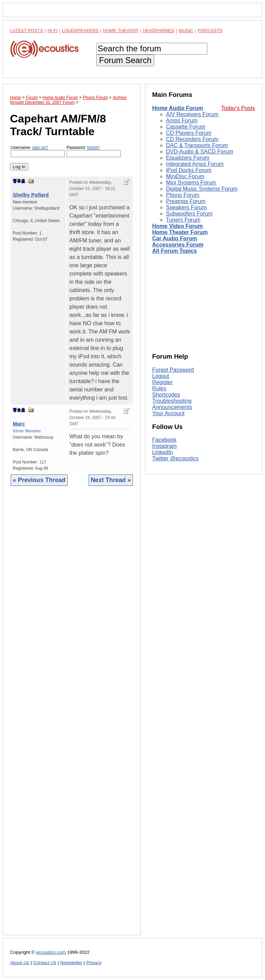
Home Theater (121, 31)
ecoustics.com (51, 952)
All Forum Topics (174, 251)
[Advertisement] (72, 716)
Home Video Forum (177, 226)
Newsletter (71, 963)
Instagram (164, 446)
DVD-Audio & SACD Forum (200, 152)
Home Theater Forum (180, 232)
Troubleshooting (172, 401)
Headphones (159, 31)
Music (186, 31)
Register (163, 382)
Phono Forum (183, 195)
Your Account (168, 413)
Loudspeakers (80, 31)
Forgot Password (173, 370)
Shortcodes (166, 395)
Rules (159, 388)
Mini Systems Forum (191, 183)
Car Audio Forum (175, 238)
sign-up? (40, 148)
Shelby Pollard (31, 195)
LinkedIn (163, 452)
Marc (19, 424)
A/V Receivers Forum (192, 114)
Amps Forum (182, 121)
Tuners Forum (183, 220)
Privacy (94, 963)
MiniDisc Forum (185, 176)
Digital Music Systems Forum (202, 189)
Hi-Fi (53, 31)
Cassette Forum (186, 127)
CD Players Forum (189, 133)
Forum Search (125, 60)
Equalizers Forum (188, 158)
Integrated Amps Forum (195, 164)
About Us (20, 963)
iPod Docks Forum (189, 170)
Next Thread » (111, 480)
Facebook (164, 440)
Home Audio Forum (178, 108)
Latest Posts (27, 31)
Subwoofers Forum (189, 214)
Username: (38, 151)
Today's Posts (238, 108)
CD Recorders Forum (192, 139)
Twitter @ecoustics (175, 458)
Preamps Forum (186, 201)
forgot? (93, 148)
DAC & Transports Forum (197, 145)
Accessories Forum (178, 245)
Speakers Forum (186, 207)
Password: (94, 151)
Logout (161, 376)
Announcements (172, 407)
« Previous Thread (39, 480)
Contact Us (45, 963)
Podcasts (210, 31)
